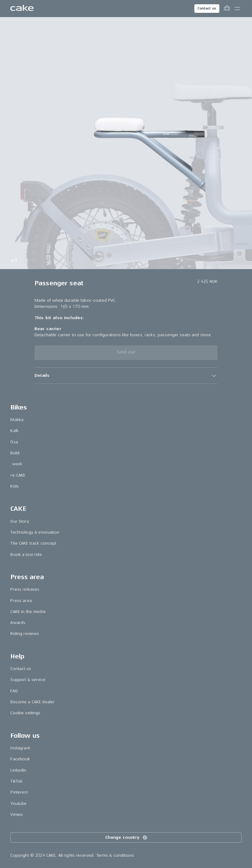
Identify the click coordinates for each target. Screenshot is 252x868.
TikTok (16, 781)
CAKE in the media (28, 612)
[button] (126, 376)
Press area (21, 601)
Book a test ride (26, 555)
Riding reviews (25, 634)
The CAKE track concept (33, 543)
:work (16, 464)
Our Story (20, 521)
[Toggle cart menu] (227, 9)
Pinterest (19, 792)
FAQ (14, 691)
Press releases (25, 589)
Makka (17, 420)
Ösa (14, 442)
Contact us (207, 8)
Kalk (14, 431)
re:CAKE (18, 475)
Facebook (20, 759)
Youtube (18, 803)
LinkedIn (18, 770)
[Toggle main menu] (237, 9)
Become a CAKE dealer (32, 702)
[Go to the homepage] (22, 9)
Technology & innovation (35, 532)
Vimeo (17, 814)
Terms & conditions (115, 855)
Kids (14, 486)
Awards (18, 623)
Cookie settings (25, 713)
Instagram (20, 748)
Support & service (28, 680)
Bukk (15, 453)
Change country (127, 837)
